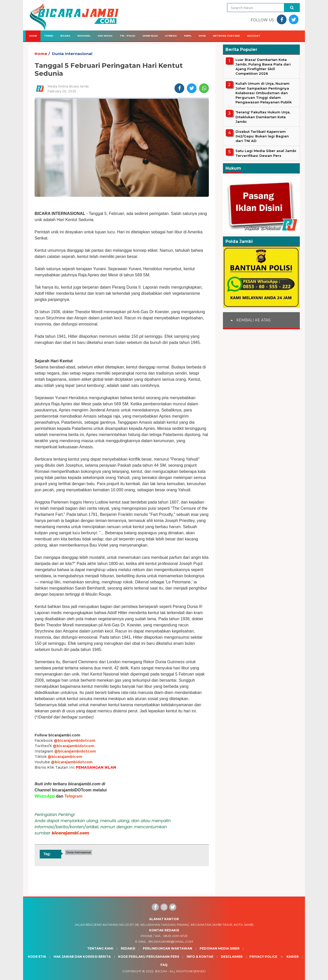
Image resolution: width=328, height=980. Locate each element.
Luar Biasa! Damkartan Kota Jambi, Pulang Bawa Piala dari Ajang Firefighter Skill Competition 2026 (263, 67)
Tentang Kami (100, 948)
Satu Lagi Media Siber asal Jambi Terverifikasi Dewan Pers (266, 153)
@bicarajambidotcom (75, 741)
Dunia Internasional (72, 54)
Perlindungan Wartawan (167, 948)
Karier (293, 957)
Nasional (84, 36)
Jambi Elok (150, 36)
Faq (164, 965)
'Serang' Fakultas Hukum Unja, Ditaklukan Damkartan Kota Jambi (263, 117)
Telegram (73, 796)
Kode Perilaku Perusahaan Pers (149, 957)
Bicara (65, 36)
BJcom (161, 971)
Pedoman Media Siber (220, 948)
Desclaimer (232, 957)
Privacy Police (263, 957)
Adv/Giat (254, 36)
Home (33, 36)
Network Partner (226, 36)
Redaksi (128, 948)
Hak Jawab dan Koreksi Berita (82, 957)
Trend (49, 36)
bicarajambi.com (71, 833)
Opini (202, 36)
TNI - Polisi (127, 36)
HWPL (188, 36)
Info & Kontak (200, 957)
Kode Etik (37, 957)
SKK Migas (105, 36)
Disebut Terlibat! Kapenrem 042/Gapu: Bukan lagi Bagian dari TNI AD (262, 136)
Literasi (171, 36)
